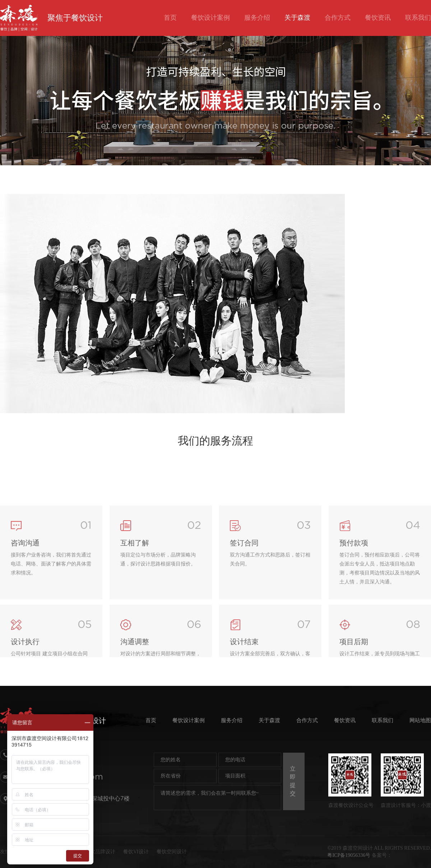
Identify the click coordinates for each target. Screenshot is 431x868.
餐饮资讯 (378, 18)
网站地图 (420, 720)
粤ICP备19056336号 (349, 855)
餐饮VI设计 (136, 852)
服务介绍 (257, 18)
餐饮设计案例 (210, 18)
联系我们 (418, 18)
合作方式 (338, 18)
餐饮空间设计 (172, 852)
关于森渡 (297, 18)
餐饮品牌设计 (100, 852)
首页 (170, 18)
